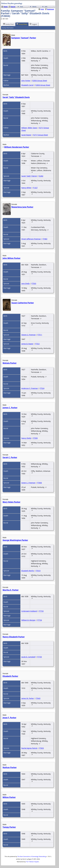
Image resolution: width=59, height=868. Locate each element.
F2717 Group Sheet (40, 135)
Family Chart (9, 24)
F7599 (35, 438)
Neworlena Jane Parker (22, 207)
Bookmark (51, 9)
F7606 (39, 483)
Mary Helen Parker (12, 502)
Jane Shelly (26, 283)
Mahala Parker (10, 363)
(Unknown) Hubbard (29, 611)
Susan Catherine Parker (23, 303)
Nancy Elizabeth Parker (14, 637)
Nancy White (26, 188)
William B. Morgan (28, 620)
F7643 (38, 698)
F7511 (40, 335)
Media (34, 7)
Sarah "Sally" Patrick (29, 176)
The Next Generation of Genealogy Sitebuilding (32, 856)
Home (6, 7)
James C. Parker (10, 408)
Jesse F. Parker (9, 718)
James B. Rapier (27, 344)
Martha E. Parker (11, 590)
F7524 (42, 388)
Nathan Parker (10, 767)
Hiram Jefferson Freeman (31, 239)
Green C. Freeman (28, 483)
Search (13, 7)
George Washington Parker (15, 540)
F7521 (37, 344)
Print (42, 9)
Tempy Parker (9, 827)
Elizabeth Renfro (28, 571)
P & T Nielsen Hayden (32, 862)
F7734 (39, 620)
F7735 (39, 657)
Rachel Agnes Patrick (29, 748)
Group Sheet (22, 24)
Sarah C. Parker (10, 457)
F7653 (41, 748)
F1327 (35, 188)
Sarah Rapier (26, 135)
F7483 (45, 239)
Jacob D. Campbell (28, 657)
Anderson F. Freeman (30, 388)
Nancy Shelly (26, 438)
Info (46, 7)
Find (21, 7)
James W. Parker (28, 698)
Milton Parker (9, 797)
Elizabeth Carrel (27, 85)
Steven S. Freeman (29, 335)
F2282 (41, 176)
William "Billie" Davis (29, 128)
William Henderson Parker (17, 147)
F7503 (34, 283)
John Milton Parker (12, 258)
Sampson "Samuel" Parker (24, 38)
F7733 (41, 611)
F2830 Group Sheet (40, 81)
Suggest (33, 24)
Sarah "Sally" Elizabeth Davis (16, 97)
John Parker (26, 81)
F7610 (38, 571)
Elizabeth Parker (10, 676)
